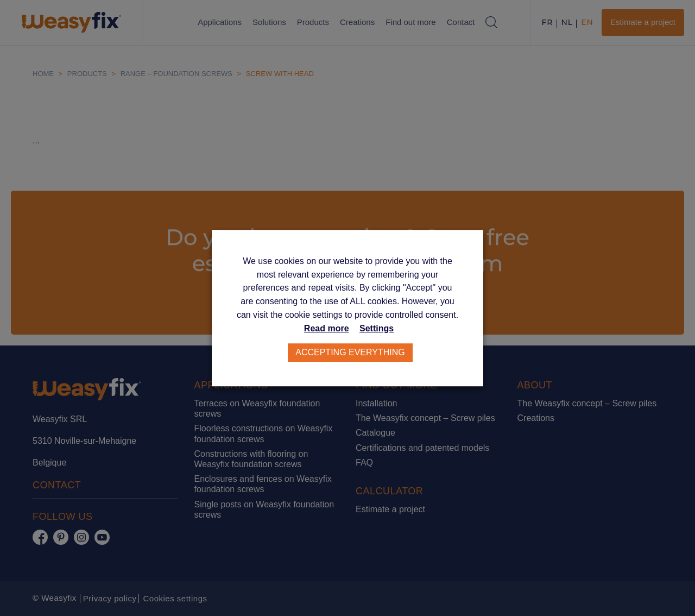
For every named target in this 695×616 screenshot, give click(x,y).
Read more (327, 328)
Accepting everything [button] (350, 352)
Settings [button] (377, 328)
